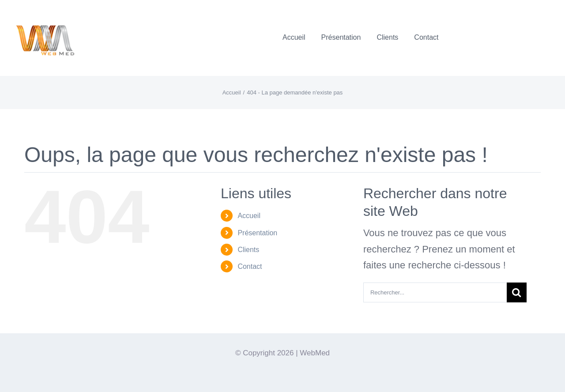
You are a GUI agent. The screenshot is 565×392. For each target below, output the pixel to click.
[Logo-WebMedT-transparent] (45, 11)
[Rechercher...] (435, 292)
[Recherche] (517, 292)
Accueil (249, 216)
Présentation (257, 233)
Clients (248, 250)
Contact (250, 266)
